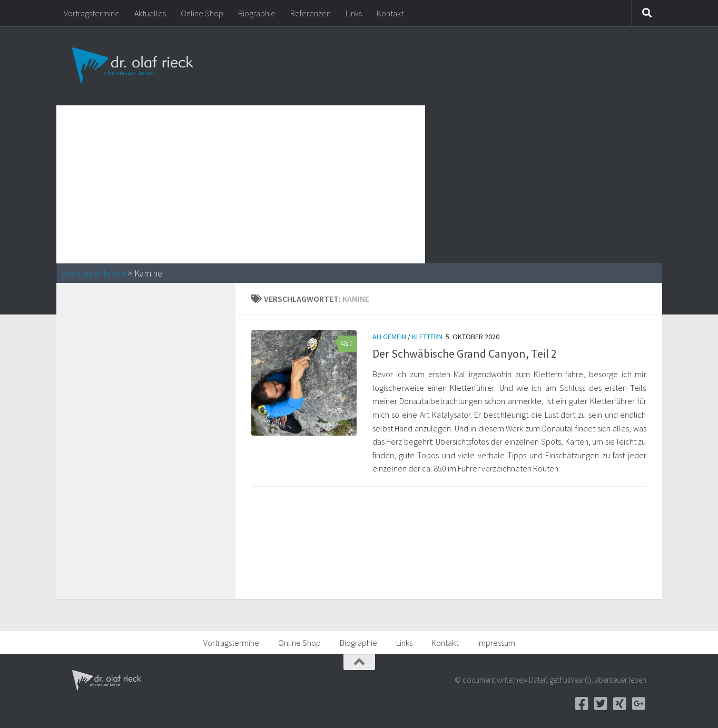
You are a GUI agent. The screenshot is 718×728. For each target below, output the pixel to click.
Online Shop (202, 13)
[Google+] (639, 704)
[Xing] (620, 704)
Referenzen (311, 13)
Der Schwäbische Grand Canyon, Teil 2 (465, 353)
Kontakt (390, 13)
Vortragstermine (92, 13)
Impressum (496, 643)
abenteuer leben (94, 273)
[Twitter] (601, 704)
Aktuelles (150, 13)
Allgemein (389, 337)
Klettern (427, 337)
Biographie (257, 13)
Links (354, 13)
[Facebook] (582, 704)
